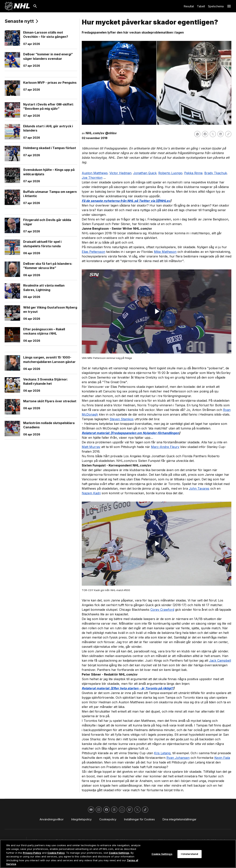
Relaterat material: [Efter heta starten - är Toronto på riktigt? (127, 688)
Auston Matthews (95, 173)
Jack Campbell (220, 660)
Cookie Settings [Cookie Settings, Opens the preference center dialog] (162, 854)
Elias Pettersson (93, 252)
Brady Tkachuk (216, 173)
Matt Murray (91, 447)
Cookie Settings (119, 853)
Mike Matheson (165, 252)
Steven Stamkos (122, 419)
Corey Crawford (162, 610)
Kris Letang (162, 753)
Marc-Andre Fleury (165, 447)
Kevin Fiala (222, 758)
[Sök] (35, 6)
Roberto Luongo (170, 173)
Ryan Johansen (178, 758)
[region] (118, 854)
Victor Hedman (120, 173)
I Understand (190, 854)
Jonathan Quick (145, 173)
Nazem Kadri (91, 493)
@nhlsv (111, 133)
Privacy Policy (32, 853)
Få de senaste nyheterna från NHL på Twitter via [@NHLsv (126, 201)
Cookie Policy (56, 853)
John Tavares (199, 488)
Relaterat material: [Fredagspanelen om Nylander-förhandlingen (130, 433)
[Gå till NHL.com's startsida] (17, 6)
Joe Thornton (92, 178)
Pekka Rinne (193, 173)
